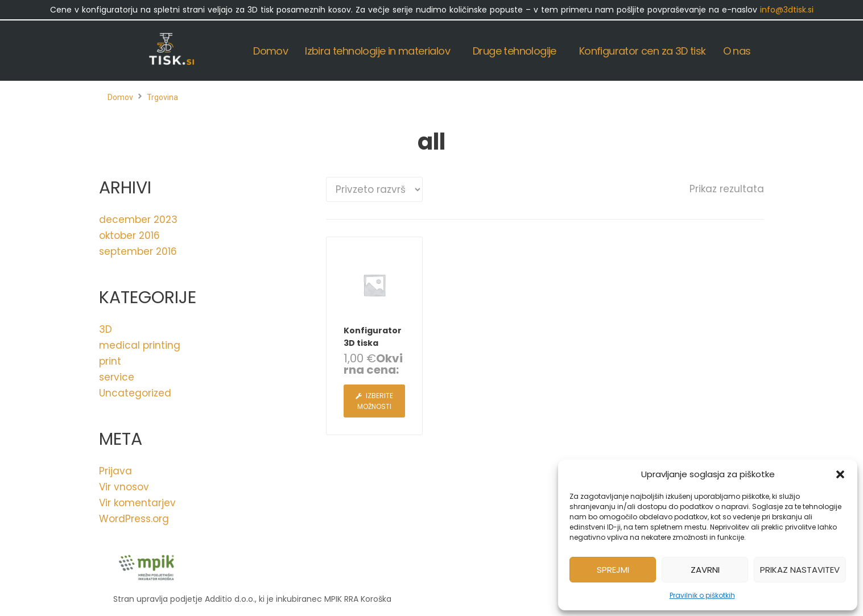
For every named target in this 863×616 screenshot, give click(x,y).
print (110, 361)
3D (106, 329)
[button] (840, 474)
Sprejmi (613, 570)
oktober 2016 (129, 235)
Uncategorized (135, 393)
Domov (120, 97)
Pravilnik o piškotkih (702, 595)
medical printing (140, 345)
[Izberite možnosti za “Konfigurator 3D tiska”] (374, 401)
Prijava (115, 471)
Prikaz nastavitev (800, 570)
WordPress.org (134, 519)
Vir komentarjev (137, 503)
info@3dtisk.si (787, 10)
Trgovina (162, 97)
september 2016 (138, 251)
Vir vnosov (124, 487)
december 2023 (138, 220)
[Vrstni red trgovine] (374, 189)
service (117, 377)
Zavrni (705, 570)
